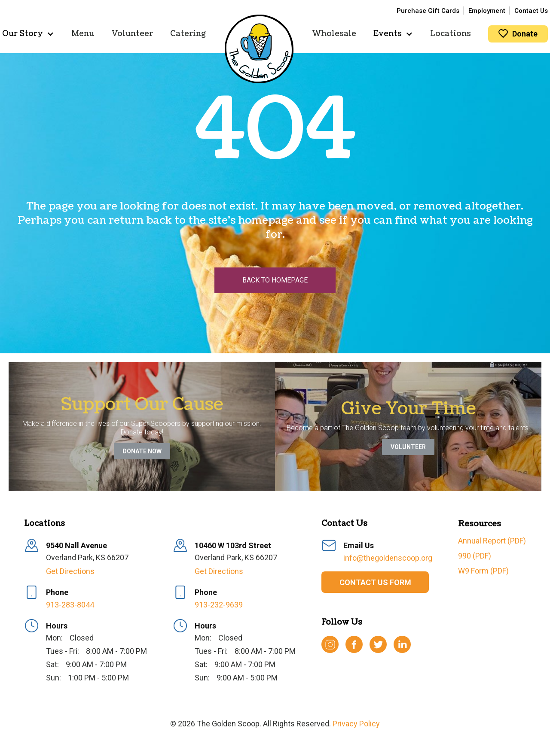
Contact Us (531, 11)
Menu (83, 34)
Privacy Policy (356, 724)
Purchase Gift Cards (428, 11)
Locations (451, 34)
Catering (188, 34)
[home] (259, 49)
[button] (28, 34)
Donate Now (142, 451)
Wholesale (334, 34)
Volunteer (132, 34)
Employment (487, 11)
